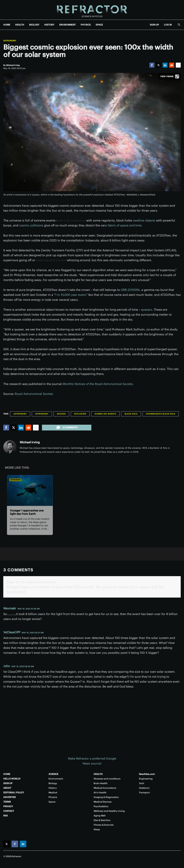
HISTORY (49, 25)
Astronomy (10, 41)
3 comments (67, 427)
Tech (142, 783)
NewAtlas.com (147, 774)
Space (52, 802)
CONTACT (9, 811)
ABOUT (7, 788)
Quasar (61, 414)
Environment (56, 779)
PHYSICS (86, 25)
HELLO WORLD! (12, 779)
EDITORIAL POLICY (14, 793)
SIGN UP (154, 25)
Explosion (80, 414)
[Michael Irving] (13, 65)
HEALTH (20, 25)
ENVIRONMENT (67, 25)
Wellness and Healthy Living (109, 811)
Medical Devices (103, 802)
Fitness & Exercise (104, 825)
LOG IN (168, 25)
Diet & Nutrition (102, 820)
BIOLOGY (34, 25)
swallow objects (144, 220)
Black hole (131, 414)
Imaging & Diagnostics (106, 797)
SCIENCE (53, 774)
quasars (147, 310)
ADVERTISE (10, 797)
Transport (144, 793)
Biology (53, 783)
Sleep (97, 829)
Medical (53, 793)
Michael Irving (30, 442)
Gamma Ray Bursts (105, 414)
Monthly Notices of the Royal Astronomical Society (98, 384)
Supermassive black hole (161, 414)
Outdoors (144, 788)
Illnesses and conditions (107, 779)
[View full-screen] (177, 76)
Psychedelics (101, 806)
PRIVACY (8, 806)
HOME (7, 25)
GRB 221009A (130, 290)
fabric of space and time (125, 225)
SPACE (99, 25)
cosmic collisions (31, 225)
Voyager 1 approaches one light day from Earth (27, 512)
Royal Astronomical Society (34, 394)
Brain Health (101, 783)
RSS (6, 816)
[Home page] (92, 10)
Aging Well (100, 816)
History (53, 788)
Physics (53, 797)
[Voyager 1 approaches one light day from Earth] (30, 490)
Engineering (146, 779)
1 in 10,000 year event (71, 295)
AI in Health (100, 793)
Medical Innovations (105, 788)
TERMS (7, 802)
